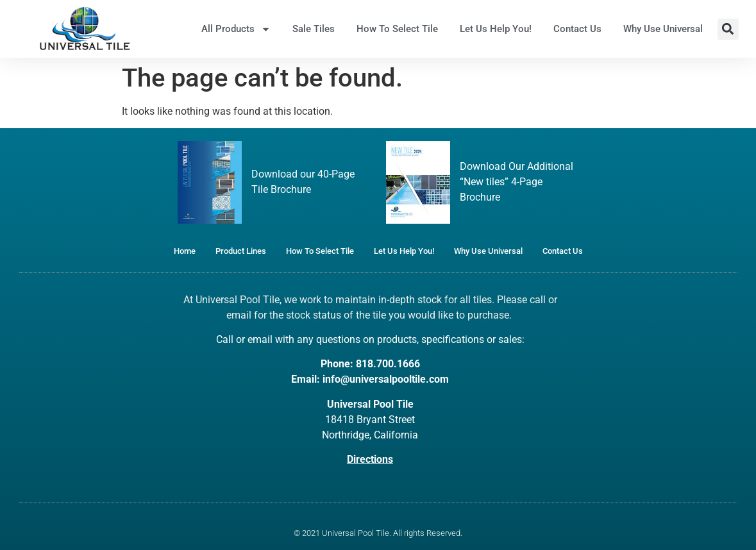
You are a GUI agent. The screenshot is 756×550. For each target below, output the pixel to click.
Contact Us (577, 29)
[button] (728, 29)
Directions (370, 459)
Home (185, 251)
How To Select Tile (397, 29)
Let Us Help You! (496, 29)
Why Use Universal (663, 29)
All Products (236, 29)
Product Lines (241, 251)
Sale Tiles (314, 29)
